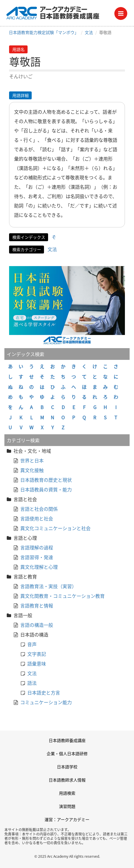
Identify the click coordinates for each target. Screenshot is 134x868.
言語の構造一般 (37, 625)
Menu (123, 12)
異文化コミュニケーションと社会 (55, 528)
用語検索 (67, 793)
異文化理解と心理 (39, 567)
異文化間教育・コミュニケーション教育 (62, 596)
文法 (89, 32)
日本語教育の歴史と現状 (46, 480)
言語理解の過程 (37, 547)
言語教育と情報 (37, 605)
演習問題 (67, 806)
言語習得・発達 (37, 557)
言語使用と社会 (37, 518)
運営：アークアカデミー (67, 819)
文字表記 (37, 654)
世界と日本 (32, 460)
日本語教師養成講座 (67, 740)
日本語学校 (67, 767)
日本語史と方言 (44, 692)
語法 (32, 683)
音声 (32, 644)
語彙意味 (37, 663)
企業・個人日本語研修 (67, 753)
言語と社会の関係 (39, 509)
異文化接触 (32, 470)
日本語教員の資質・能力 (46, 489)
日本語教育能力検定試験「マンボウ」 (44, 32)
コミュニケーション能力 (46, 702)
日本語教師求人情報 (67, 780)
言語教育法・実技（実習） (48, 586)
